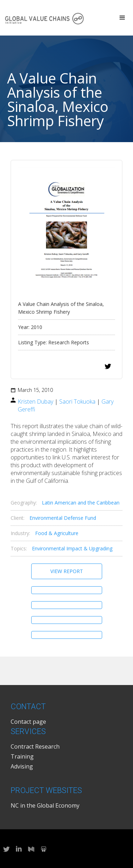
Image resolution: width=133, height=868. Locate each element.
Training (22, 756)
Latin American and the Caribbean (81, 503)
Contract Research (35, 746)
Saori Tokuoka (77, 401)
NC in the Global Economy (45, 805)
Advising (22, 766)
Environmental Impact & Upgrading (72, 548)
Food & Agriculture (57, 533)
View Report (67, 571)
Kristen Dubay (35, 401)
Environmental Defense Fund (63, 518)
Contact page (28, 722)
